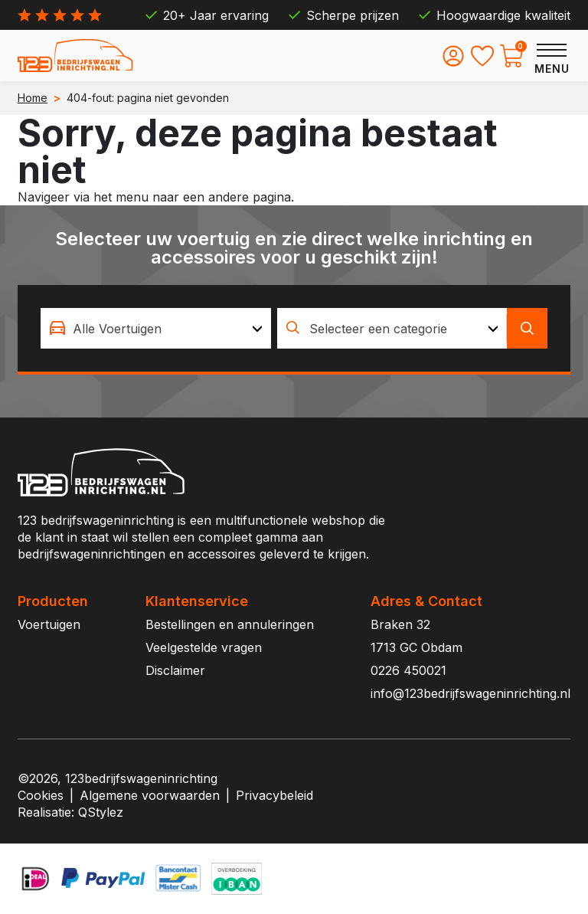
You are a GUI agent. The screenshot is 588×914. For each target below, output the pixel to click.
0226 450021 (408, 670)
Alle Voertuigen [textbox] (117, 329)
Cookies (41, 795)
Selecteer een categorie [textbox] (378, 329)
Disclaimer (175, 670)
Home (33, 98)
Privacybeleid (274, 795)
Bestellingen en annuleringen (230, 624)
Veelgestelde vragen (204, 647)
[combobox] (156, 328)
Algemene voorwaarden (150, 795)
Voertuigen (49, 624)
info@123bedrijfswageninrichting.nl (470, 693)
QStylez (101, 812)
